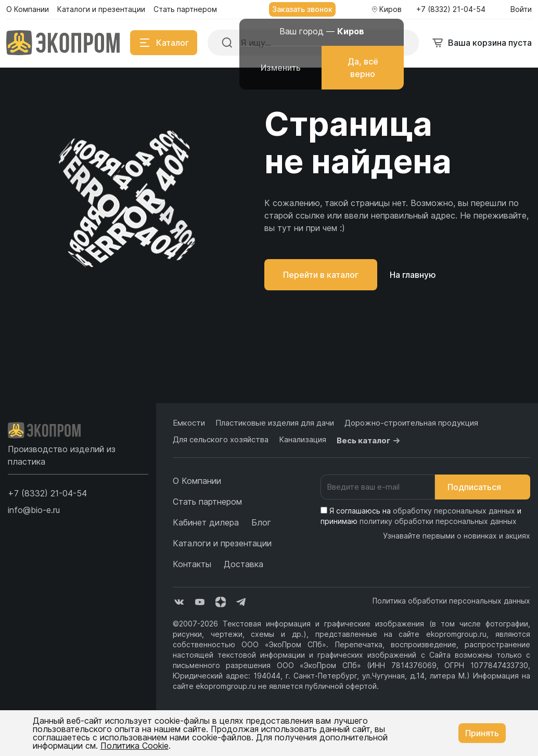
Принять (482, 733)
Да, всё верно (363, 68)
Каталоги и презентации (222, 543)
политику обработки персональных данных (438, 521)
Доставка (244, 564)
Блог (261, 522)
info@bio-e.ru (34, 510)
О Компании (197, 481)
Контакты (192, 564)
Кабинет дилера (206, 522)
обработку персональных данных (454, 511)
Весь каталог (370, 441)
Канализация (303, 439)
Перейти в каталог (321, 275)
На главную (413, 275)
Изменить (281, 68)
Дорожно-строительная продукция (411, 423)
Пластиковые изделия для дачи (275, 423)
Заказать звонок (302, 9)
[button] (47, 493)
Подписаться (483, 487)
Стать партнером (207, 502)
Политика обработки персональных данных (451, 601)
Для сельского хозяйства (221, 439)
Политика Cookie (134, 746)
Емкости (189, 423)
